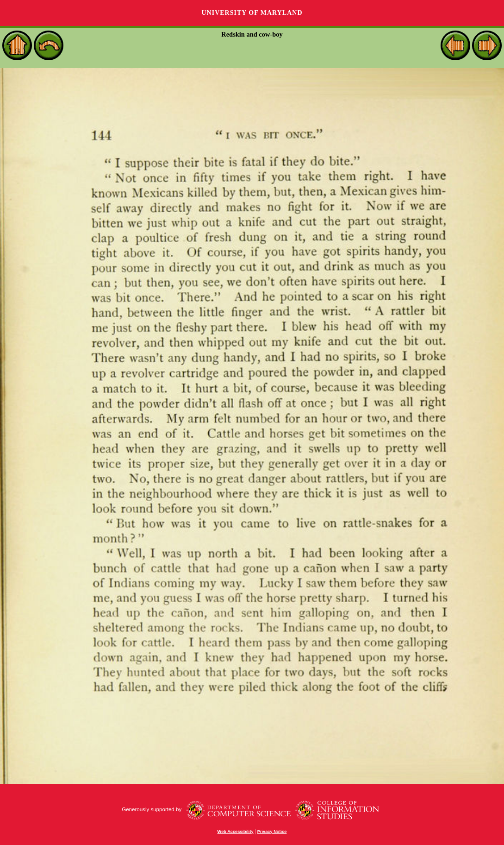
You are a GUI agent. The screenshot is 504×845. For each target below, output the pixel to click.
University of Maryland (252, 13)
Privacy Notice (272, 832)
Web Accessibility (236, 832)
